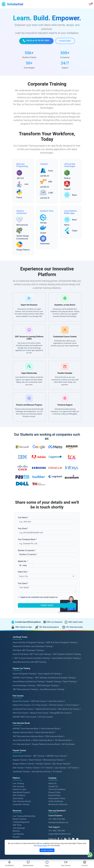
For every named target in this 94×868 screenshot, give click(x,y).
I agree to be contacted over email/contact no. (38, 597)
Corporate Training (21, 804)
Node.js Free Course (39, 713)
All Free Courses (46, 717)
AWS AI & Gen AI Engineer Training (61, 642)
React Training (69, 682)
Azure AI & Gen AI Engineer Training (28, 642)
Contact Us (53, 786)
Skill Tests (17, 825)
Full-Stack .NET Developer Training (28, 650)
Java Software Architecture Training (28, 682)
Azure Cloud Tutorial (22, 756)
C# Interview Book (63, 740)
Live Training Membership (24, 816)
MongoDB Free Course (60, 713)
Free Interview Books (22, 801)
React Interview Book (45, 732)
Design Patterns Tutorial (23, 764)
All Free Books (68, 744)
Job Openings (19, 828)
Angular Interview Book (23, 732)
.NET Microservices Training (25, 689)
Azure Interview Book (50, 729)
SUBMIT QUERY (47, 605)
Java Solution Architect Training (66, 658)
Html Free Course (20, 713)
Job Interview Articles (41, 772)
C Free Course (71, 705)
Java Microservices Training (52, 689)
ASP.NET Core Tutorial (56, 756)
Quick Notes (18, 798)
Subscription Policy (57, 798)
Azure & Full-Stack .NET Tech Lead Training (32, 654)
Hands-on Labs (19, 789)
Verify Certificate (56, 801)
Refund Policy (54, 795)
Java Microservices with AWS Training (29, 662)
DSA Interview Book (54, 736)
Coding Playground (21, 822)
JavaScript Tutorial (21, 772)
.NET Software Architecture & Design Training (55, 678)
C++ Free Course (40, 705)
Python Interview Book (43, 740)
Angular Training (54, 682)
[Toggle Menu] (47, 862)
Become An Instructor (58, 804)
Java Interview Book (22, 740)
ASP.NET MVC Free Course (24, 717)
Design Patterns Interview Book (46, 744)
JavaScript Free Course (23, 709)
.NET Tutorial (39, 756)
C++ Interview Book (21, 744)
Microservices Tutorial (53, 760)
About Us (52, 783)
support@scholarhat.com (60, 834)
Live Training (18, 783)
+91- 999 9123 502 (57, 819)
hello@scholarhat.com (58, 822)
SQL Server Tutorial (61, 764)
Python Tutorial (32, 768)
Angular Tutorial (20, 760)
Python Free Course (21, 705)
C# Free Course (56, 705)
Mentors (16, 831)
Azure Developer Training (24, 686)
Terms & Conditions (57, 789)
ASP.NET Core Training (23, 678)
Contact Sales (65, 41)
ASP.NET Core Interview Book (26, 729)
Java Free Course (56, 701)
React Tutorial (35, 760)
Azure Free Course (21, 701)
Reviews (16, 837)
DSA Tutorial (18, 768)
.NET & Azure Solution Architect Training (32, 658)
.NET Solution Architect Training (67, 654)
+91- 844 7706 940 (57, 831)
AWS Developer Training (47, 686)
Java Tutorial (60, 768)
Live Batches (18, 834)
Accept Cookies (47, 850)
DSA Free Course (39, 701)
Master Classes (20, 819)
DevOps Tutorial (43, 764)
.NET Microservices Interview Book (28, 736)
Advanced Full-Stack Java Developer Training (32, 646)
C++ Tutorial (47, 768)
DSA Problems (19, 795)
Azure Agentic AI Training (49, 674)
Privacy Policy (55, 792)
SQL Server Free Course (69, 709)
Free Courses (19, 786)
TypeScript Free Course (46, 709)
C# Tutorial (73, 768)
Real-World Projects (21, 792)
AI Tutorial (57, 772)
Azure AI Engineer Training (24, 674)
